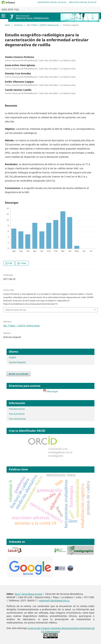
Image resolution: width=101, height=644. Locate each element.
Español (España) (17, 362)
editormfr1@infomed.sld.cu (54, 601)
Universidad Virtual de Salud (52, 2)
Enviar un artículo (18, 374)
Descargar (51, 391)
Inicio (8, 25)
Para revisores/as (17, 419)
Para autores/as (17, 414)
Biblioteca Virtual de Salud (83, 2)
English (13, 357)
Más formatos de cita (16, 310)
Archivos (18, 25)
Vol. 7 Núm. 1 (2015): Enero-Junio (43, 25)
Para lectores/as (17, 409)
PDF (10, 263)
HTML (23, 263)
